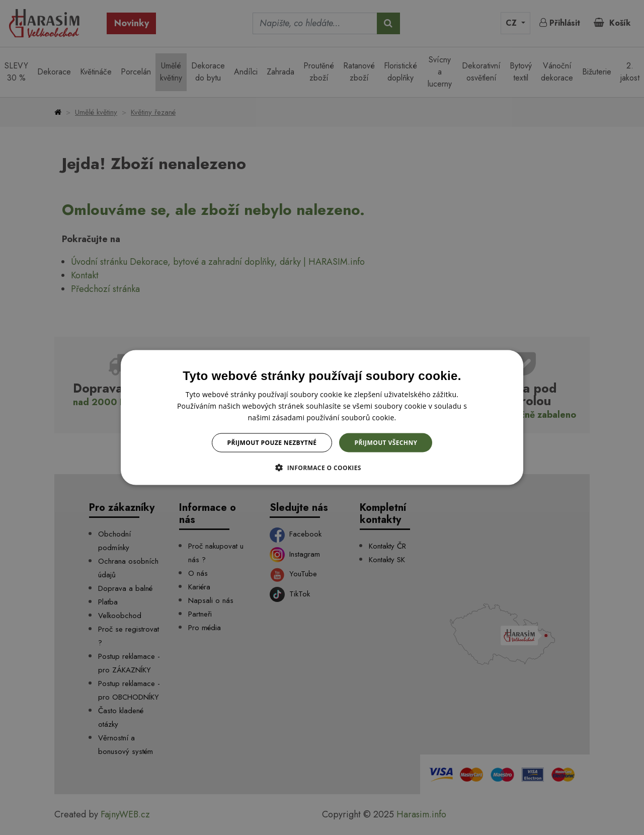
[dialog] (322, 418)
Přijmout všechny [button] (386, 443)
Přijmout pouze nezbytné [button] (272, 443)
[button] (322, 468)
